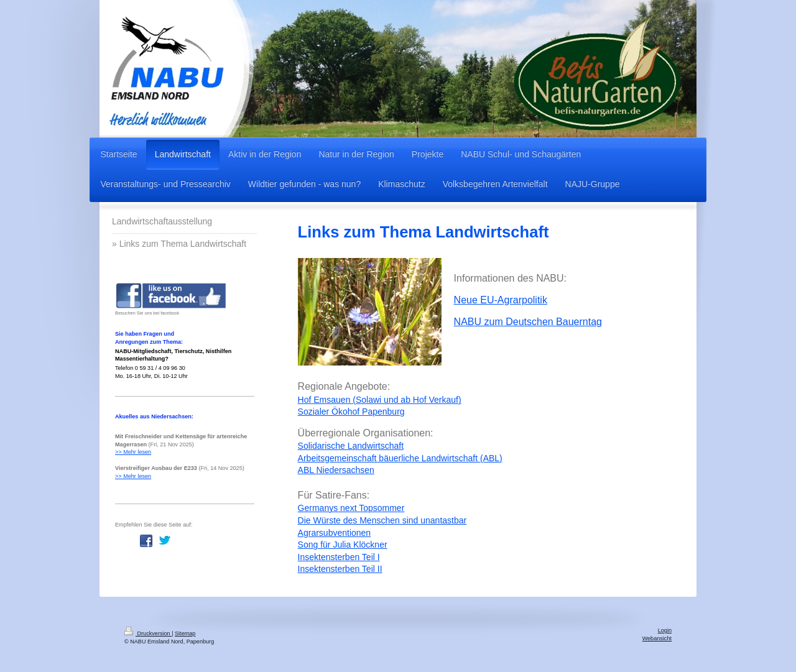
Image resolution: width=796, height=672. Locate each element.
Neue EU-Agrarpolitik (501, 300)
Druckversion (148, 633)
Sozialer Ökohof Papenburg (351, 412)
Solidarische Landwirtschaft (351, 446)
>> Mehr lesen (133, 452)
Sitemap (185, 633)
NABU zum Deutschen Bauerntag (528, 322)
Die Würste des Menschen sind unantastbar (382, 520)
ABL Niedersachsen (336, 470)
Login (665, 630)
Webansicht (657, 638)
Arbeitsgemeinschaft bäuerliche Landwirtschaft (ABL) (400, 458)
